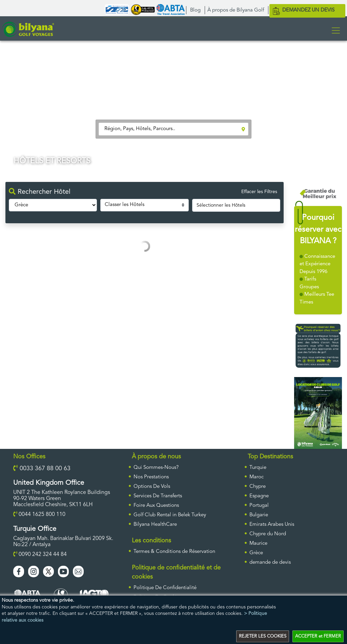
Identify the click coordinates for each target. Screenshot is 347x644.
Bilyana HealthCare (155, 525)
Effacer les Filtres (259, 192)
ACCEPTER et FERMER (318, 636)
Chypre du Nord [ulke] (268, 534)
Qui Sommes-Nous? (156, 468)
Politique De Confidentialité (165, 588)
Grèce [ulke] (256, 553)
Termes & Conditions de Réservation (174, 552)
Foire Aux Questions (156, 506)
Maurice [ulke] (258, 544)
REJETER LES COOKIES (263, 636)
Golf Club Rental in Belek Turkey (170, 515)
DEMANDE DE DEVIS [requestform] (270, 563)
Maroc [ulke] (257, 477)
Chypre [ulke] (258, 487)
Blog (195, 10)
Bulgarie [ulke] (259, 515)
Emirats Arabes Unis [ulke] (272, 525)
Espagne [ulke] (259, 496)
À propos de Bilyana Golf (236, 10)
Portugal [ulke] (259, 506)
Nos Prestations (151, 477)
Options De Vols (152, 487)
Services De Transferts (158, 496)
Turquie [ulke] (258, 468)
